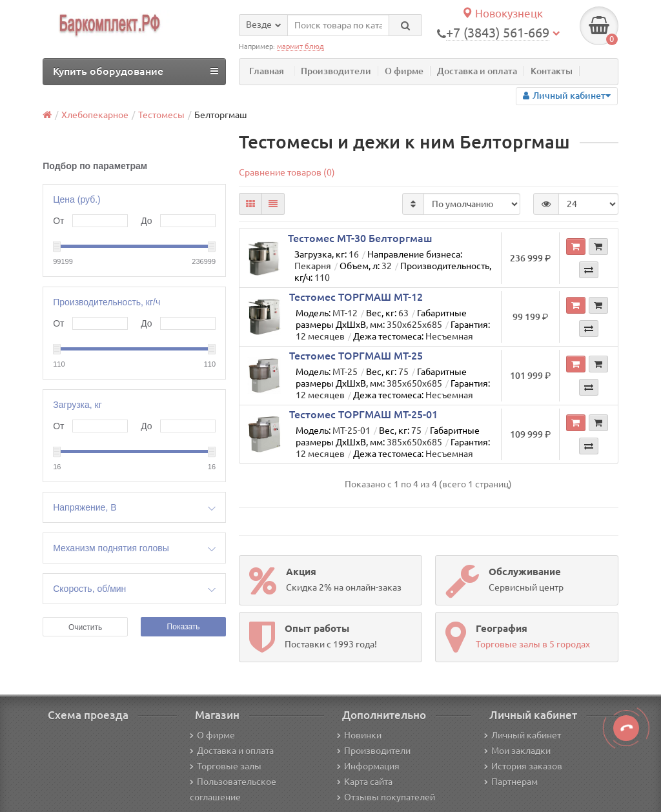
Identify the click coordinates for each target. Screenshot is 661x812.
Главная (267, 71)
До (146, 221)
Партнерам (511, 782)
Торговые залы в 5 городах (533, 644)
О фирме (404, 71)
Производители (336, 71)
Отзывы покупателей (386, 797)
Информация (368, 766)
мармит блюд (300, 46)
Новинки (359, 735)
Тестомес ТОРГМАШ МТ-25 (356, 356)
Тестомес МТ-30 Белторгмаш (360, 238)
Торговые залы (226, 766)
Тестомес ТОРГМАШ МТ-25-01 (363, 414)
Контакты (552, 71)
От (58, 221)
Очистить (85, 627)
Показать (184, 627)
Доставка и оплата (477, 71)
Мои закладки (517, 751)
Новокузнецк (502, 13)
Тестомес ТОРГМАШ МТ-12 (356, 297)
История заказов (523, 766)
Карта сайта (365, 782)
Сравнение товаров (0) (287, 172)
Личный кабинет (523, 735)
